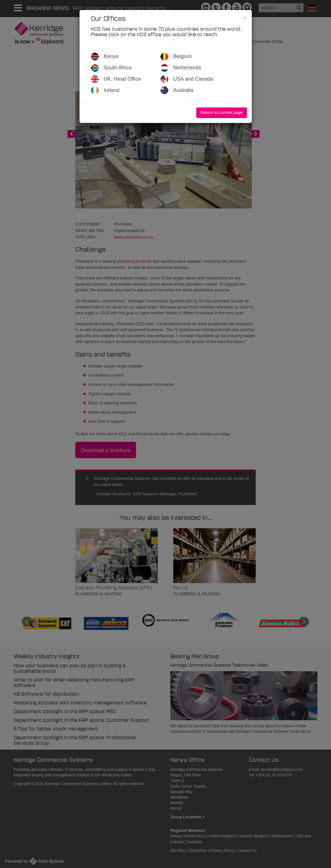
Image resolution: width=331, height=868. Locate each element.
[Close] (245, 18)
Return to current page (221, 112)
